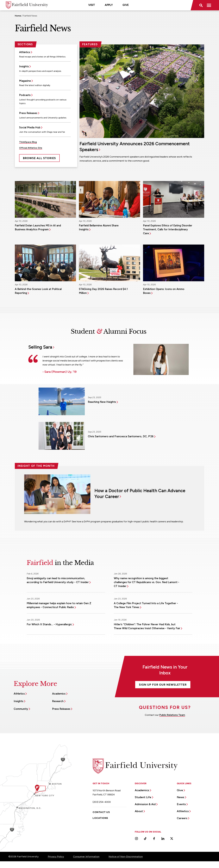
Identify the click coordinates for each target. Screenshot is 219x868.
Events (181, 804)
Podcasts (25, 95)
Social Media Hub (30, 127)
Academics (59, 694)
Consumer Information (86, 857)
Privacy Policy (56, 857)
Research (58, 701)
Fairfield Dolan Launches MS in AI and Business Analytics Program (38, 227)
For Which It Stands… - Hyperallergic (49, 624)
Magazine (25, 81)
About (139, 811)
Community (21, 709)
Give (126, 5)
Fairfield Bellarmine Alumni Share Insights (99, 227)
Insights (24, 66)
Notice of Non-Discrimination (126, 857)
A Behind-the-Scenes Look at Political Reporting (38, 291)
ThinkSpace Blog (28, 142)
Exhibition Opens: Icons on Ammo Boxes (164, 291)
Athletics (25, 52)
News (181, 797)
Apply (109, 5)
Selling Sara (40, 347)
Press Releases (28, 113)
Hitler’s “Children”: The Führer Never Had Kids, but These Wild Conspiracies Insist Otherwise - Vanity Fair (147, 626)
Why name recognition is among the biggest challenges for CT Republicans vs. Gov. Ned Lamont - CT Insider (147, 582)
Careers (182, 818)
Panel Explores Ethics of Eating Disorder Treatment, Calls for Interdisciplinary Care (168, 229)
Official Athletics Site (31, 148)
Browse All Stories (39, 158)
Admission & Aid (145, 804)
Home (18, 16)
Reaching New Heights (102, 402)
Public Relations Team (172, 715)
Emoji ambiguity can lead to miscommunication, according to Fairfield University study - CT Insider (58, 580)
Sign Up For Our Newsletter (163, 685)
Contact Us (101, 812)
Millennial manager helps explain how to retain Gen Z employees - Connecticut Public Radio (59, 605)
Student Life (143, 797)
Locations (100, 818)
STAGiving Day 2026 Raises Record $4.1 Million (103, 291)
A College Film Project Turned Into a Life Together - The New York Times (146, 605)
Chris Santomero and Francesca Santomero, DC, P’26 (121, 436)
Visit (92, 5)
